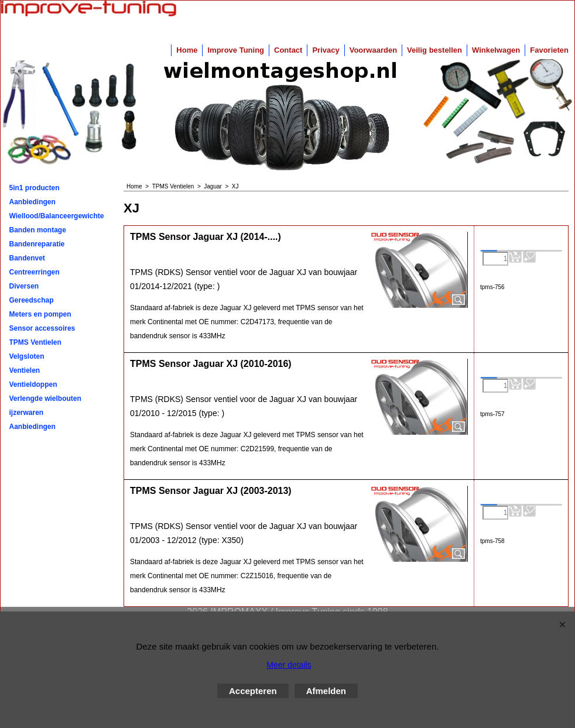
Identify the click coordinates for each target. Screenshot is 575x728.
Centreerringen (35, 272)
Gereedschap (32, 300)
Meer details (289, 665)
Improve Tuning (236, 50)
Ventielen (25, 370)
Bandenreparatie (37, 244)
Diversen (24, 286)
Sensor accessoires (42, 328)
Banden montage (38, 230)
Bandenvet (27, 258)
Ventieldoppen (33, 384)
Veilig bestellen (434, 50)
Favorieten (549, 50)
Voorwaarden (373, 50)
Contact (288, 50)
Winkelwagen (496, 50)
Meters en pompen (40, 314)
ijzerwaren (27, 413)
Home (187, 50)
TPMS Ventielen (35, 342)
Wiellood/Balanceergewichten (57, 216)
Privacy (326, 50)
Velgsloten (27, 356)
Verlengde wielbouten (45, 399)
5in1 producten (35, 188)
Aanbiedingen (32, 202)
